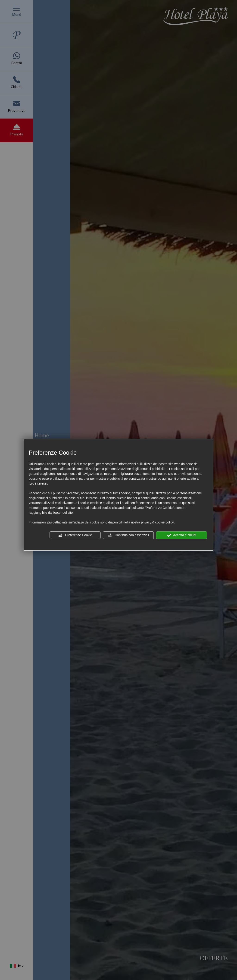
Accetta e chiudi (182, 535)
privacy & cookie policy (157, 522)
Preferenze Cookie (75, 535)
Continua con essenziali (128, 535)
